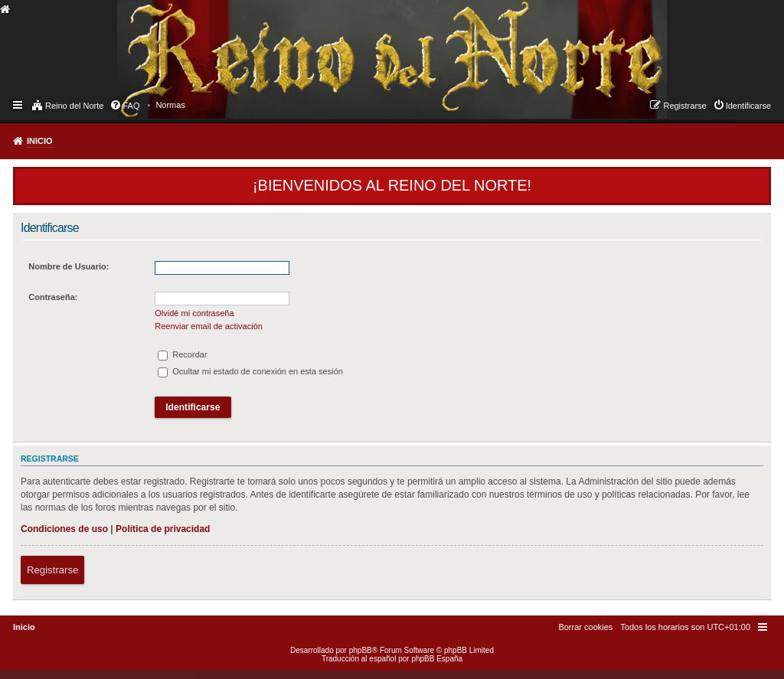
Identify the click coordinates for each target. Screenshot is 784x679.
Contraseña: (53, 297)
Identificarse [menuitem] (748, 106)
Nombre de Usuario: (69, 266)
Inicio (40, 141)
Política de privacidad (163, 529)
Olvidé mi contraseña (194, 313)
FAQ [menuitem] (131, 106)
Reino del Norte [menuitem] (74, 106)
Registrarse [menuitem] (684, 106)
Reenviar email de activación (209, 326)
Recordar (182, 354)
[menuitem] (170, 105)
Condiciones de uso (64, 529)
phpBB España (437, 659)
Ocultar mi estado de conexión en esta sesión (250, 371)
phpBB (361, 650)
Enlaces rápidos (19, 104)
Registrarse (52, 570)
